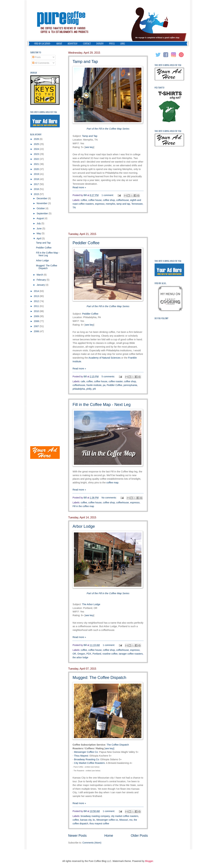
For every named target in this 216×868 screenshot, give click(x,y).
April (39, 239)
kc (94, 820)
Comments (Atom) (92, 843)
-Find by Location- (42, 44)
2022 (37, 159)
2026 (37, 139)
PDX (89, 654)
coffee (84, 200)
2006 (37, 331)
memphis (111, 204)
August (41, 218)
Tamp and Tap (85, 61)
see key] (110, 748)
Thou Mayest (81, 756)
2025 (37, 144)
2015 (37, 194)
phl (94, 389)
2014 (37, 291)
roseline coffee (110, 654)
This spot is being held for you (44, 112)
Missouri (124, 820)
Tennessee (137, 204)
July (39, 224)
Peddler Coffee (86, 243)
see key (89, 147)
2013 (37, 296)
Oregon (81, 654)
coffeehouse (123, 200)
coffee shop (109, 200)
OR (74, 654)
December (42, 198)
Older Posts (139, 836)
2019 (37, 174)
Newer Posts (77, 836)
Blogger (149, 861)
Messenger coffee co (107, 820)
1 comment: (108, 195)
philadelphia (79, 389)
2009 (37, 316)
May (39, 233)
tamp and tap (123, 204)
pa (104, 385)
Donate (100, 44)
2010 (37, 311)
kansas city (86, 820)
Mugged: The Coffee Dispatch (99, 677)
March (40, 275)
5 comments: (109, 377)
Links (123, 44)
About (59, 44)
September (43, 214)
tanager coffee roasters (131, 654)
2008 (37, 321)
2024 (37, 149)
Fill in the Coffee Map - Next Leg (102, 404)
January (41, 285)
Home (109, 836)
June (39, 229)
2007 (37, 326)
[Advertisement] (108, 223)
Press (112, 44)
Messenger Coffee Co (86, 752)
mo (131, 820)
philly (89, 389)
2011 (37, 306)
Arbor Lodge (84, 526)
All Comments (41, 63)
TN (74, 208)
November (42, 203)
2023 (37, 154)
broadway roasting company (95, 816)
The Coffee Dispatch (118, 745)
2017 (37, 184)
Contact (87, 44)
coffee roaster (116, 381)
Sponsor (34, 73)
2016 (37, 189)
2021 (37, 164)
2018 (37, 179)
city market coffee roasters (125, 816)
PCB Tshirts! (159, 88)
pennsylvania (130, 385)
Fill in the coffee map (83, 506)
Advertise (73, 44)
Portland (97, 654)
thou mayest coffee (99, 824)
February (42, 280)
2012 (37, 301)
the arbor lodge (80, 658)
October (41, 208)
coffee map (112, 483)
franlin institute (94, 385)
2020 (37, 169)
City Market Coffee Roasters (89, 763)
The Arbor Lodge (91, 604)
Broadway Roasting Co (87, 759)
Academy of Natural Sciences (104, 358)
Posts (36, 57)
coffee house (95, 200)
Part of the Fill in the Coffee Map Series (108, 593)
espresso (100, 204)
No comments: (109, 498)
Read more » (79, 187)
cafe (83, 381)
